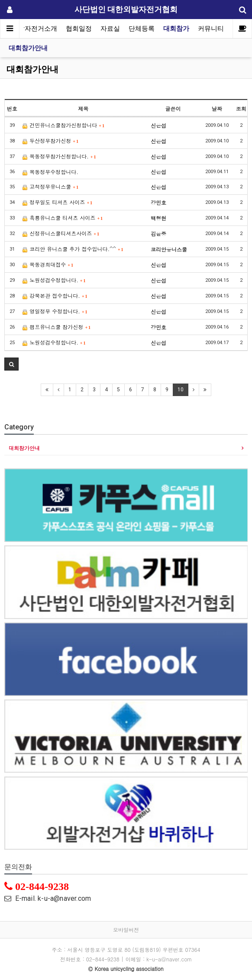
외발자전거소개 (34, 29)
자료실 (110, 29)
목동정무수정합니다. (50, 172)
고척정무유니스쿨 (50, 186)
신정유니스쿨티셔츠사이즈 (61, 233)
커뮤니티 (211, 29)
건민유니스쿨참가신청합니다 (63, 125)
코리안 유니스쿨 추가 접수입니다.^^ (73, 249)
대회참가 (176, 29)
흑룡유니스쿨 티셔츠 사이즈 (63, 218)
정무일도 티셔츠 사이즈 (57, 202)
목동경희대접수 (48, 264)
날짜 (217, 108)
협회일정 (79, 29)
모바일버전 (126, 930)
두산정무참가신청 (50, 140)
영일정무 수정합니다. (55, 311)
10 (181, 390)
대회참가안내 (28, 48)
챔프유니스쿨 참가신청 (57, 327)
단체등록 (142, 29)
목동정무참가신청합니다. (59, 156)
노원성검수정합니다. (54, 280)
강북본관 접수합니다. (55, 295)
